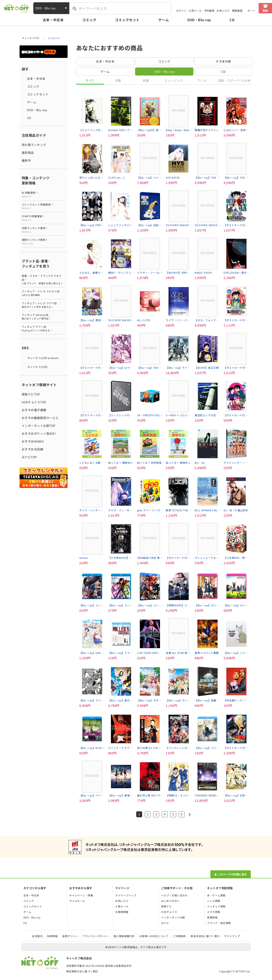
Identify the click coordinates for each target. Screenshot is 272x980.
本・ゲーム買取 (216, 895)
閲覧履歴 (237, 11)
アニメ (202, 80)
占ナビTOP (29, 457)
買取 (265, 11)
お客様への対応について (154, 936)
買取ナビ (166, 906)
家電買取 (212, 917)
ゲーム (164, 20)
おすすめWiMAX (33, 441)
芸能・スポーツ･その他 (234, 80)
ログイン (181, 11)
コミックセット (127, 20)
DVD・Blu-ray (199, 20)
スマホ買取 (214, 912)
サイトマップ (232, 936)
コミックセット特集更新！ (44, 206)
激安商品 (28, 153)
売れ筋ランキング (34, 145)
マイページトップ (126, 895)
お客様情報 (122, 912)
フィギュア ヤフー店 (44, 329)
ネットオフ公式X (38, 367)
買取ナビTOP (31, 394)
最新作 (26, 160)
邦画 (146, 80)
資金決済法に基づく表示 (205, 936)
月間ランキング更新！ (44, 230)
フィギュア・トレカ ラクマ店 (44, 305)
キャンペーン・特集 (81, 895)
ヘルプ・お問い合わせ (174, 895)
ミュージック (174, 80)
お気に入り (223, 11)
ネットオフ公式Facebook (43, 358)
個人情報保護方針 (124, 936)
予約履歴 (209, 11)
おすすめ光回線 (32, 449)
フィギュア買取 (216, 906)
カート (251, 11)
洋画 (118, 80)
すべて (90, 80)
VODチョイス (169, 912)
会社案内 (37, 936)
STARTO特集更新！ (44, 218)
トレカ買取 (214, 901)
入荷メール (195, 11)
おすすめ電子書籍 (34, 410)
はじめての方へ (170, 901)
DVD (164, 72)
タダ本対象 (223, 61)
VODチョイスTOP (34, 402)
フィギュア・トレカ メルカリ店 (44, 293)
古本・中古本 (53, 20)
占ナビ (165, 923)
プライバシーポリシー (96, 936)
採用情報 (52, 936)
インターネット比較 (173, 917)
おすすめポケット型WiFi (39, 433)
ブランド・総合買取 (219, 923)
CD (232, 20)
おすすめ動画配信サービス (40, 418)
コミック (89, 20)
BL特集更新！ (44, 194)
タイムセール (77, 901)
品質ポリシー (70, 936)
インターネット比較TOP (39, 426)
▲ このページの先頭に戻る (230, 874)
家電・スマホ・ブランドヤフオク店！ (44, 280)
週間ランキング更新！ (44, 242)
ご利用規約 (179, 936)
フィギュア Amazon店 (44, 317)
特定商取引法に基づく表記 (82, 971)
